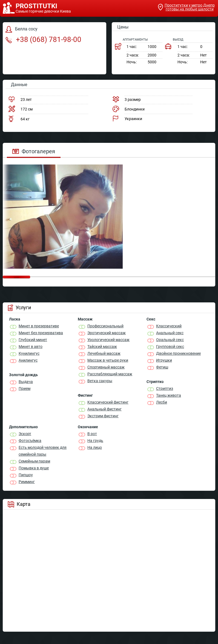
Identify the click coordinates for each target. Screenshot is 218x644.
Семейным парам (34, 461)
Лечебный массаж (104, 353)
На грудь (95, 441)
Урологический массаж (108, 340)
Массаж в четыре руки (108, 360)
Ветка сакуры (100, 381)
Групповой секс (170, 347)
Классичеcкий (169, 326)
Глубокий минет (33, 340)
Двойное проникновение (178, 353)
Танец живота (169, 395)
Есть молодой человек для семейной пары (43, 451)
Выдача (26, 382)
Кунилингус (29, 353)
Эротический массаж (107, 333)
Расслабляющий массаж (110, 374)
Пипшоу (26, 475)
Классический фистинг (108, 402)
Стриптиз (165, 388)
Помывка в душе (34, 468)
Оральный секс (170, 340)
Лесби (162, 402)
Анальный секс (170, 333)
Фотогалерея (34, 151)
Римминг (27, 482)
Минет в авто (31, 347)
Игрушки (164, 360)
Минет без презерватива (41, 333)
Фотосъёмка (30, 441)
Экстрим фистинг (103, 416)
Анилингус (28, 360)
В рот (92, 434)
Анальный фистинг (104, 409)
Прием (25, 388)
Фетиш (162, 367)
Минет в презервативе (39, 326)
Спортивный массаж (106, 367)
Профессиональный (105, 326)
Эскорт (25, 434)
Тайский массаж (102, 347)
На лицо (95, 447)
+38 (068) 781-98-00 (43, 39)
